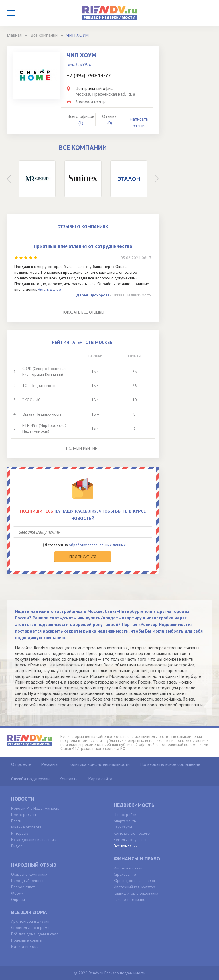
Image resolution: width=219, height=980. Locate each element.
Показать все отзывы (83, 312)
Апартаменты (125, 821)
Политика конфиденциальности (99, 764)
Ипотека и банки (128, 868)
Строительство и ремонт (32, 928)
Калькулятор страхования (136, 893)
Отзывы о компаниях (29, 874)
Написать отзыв (139, 122)
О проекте (21, 764)
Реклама (49, 764)
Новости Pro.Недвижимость (35, 808)
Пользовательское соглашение (170, 764)
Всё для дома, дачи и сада (35, 934)
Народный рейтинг (28, 881)
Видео (17, 846)
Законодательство (130, 899)
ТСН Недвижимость (39, 386)
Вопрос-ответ (23, 887)
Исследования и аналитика (34, 840)
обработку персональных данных (97, 545)
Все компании (126, 846)
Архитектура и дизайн (30, 921)
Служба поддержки (30, 779)
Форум (17, 893)
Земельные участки (131, 840)
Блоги (16, 821)
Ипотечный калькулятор (134, 887)
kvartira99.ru (80, 64)
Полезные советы (27, 940)
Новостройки (125, 815)
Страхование (125, 874)
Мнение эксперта (26, 827)
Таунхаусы (123, 827)
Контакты (69, 779)
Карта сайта (100, 779)
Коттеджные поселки (132, 833)
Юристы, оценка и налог (135, 881)
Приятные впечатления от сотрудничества (83, 246)
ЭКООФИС (31, 400)
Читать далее (49, 289)
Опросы (18, 899)
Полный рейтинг (83, 448)
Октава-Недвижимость (132, 295)
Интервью (20, 833)
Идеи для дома (25, 946)
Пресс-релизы (24, 815)
